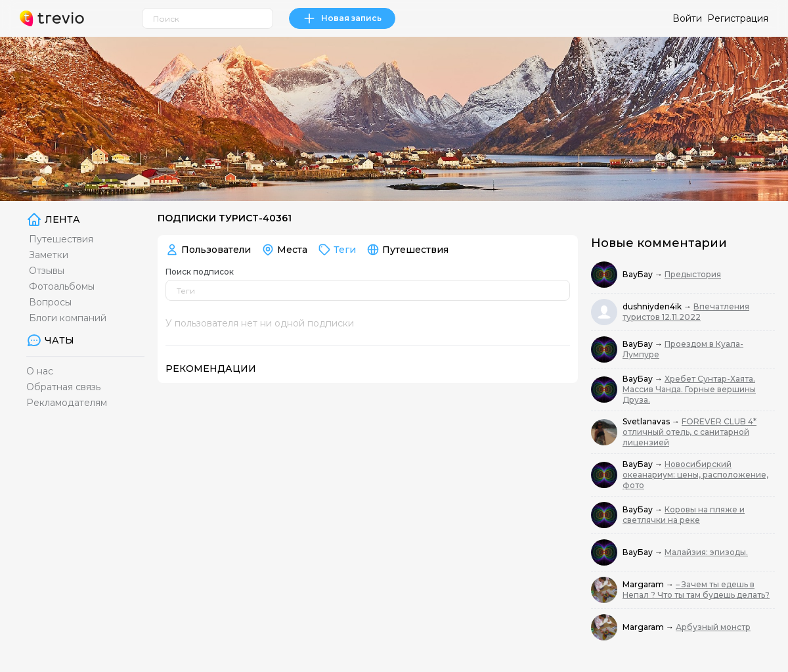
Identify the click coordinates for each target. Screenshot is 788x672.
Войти (687, 18)
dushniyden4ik (653, 306)
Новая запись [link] (342, 18)
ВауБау (639, 274)
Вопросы (50, 302)
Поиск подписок (200, 272)
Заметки (49, 255)
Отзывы (47, 271)
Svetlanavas (647, 421)
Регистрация (738, 18)
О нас (40, 371)
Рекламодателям (67, 403)
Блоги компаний (68, 318)
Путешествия (61, 239)
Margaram (644, 584)
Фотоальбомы (62, 286)
